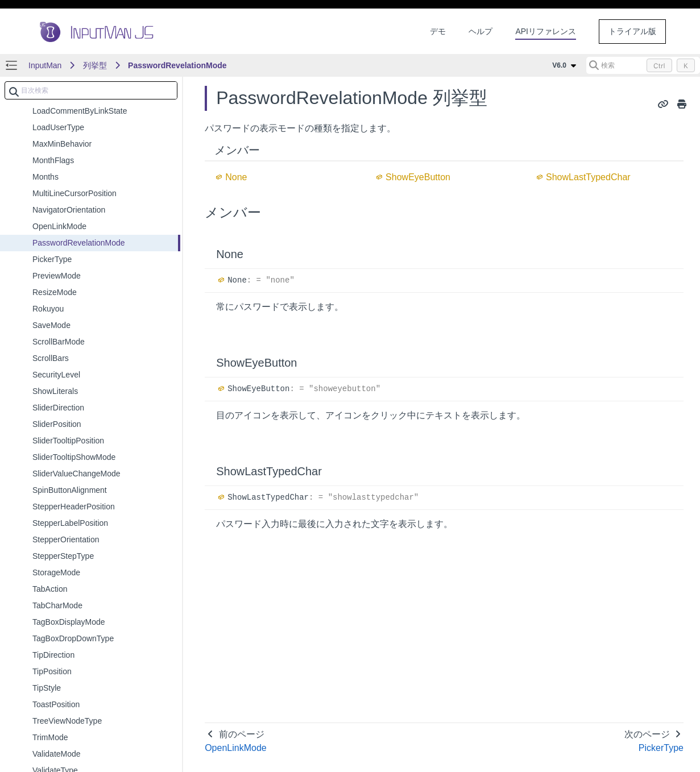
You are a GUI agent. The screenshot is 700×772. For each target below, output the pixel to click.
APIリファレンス (546, 31)
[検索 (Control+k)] (643, 65)
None (236, 177)
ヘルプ (481, 31)
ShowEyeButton (418, 177)
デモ (438, 31)
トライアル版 (632, 31)
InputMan (45, 65)
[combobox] (91, 90)
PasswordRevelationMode (177, 65)
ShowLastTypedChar (588, 177)
